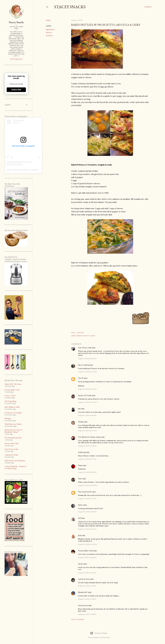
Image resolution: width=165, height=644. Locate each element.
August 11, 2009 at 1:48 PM (87, 573)
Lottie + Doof (10, 396)
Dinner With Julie (11, 444)
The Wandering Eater (13, 438)
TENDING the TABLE (13, 424)
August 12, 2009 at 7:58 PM (87, 599)
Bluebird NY (83, 592)
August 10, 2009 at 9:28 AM (87, 446)
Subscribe (16, 90)
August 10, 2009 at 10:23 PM (88, 544)
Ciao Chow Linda (85, 348)
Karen (80, 505)
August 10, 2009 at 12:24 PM (88, 485)
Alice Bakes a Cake (12, 407)
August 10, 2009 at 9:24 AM (87, 431)
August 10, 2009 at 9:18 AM (87, 415)
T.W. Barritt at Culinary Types (89, 437)
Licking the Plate (11, 455)
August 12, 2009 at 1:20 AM (87, 586)
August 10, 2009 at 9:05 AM (87, 389)
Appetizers (50, 30)
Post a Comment (78, 619)
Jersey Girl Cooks (85, 395)
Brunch (49, 33)
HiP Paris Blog (10, 401)
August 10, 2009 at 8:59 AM (87, 359)
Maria (80, 465)
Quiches (49, 36)
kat (79, 409)
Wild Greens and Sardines (15, 461)
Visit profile (16, 59)
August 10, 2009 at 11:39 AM (87, 472)
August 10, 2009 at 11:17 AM (87, 459)
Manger (8, 419)
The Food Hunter (85, 492)
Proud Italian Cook (85, 551)
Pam (80, 479)
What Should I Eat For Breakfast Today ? (13, 431)
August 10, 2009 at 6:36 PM (87, 512)
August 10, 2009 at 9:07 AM (87, 402)
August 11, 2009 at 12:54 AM (87, 557)
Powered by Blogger (99, 633)
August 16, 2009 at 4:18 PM (87, 614)
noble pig (82, 452)
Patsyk (81, 422)
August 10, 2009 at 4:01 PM (87, 499)
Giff (79, 518)
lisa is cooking (83, 365)
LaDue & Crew (84, 579)
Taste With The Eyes (13, 384)
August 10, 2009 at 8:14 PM (87, 529)
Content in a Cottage (13, 413)
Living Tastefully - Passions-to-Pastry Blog (16, 467)
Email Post (80, 333)
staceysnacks (25, 170)
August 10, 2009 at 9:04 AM (87, 372)
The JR (81, 378)
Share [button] (48, 20)
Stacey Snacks (70, 7)
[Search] (148, 7)
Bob (80, 536)
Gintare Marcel (105, 637)
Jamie (80, 564)
